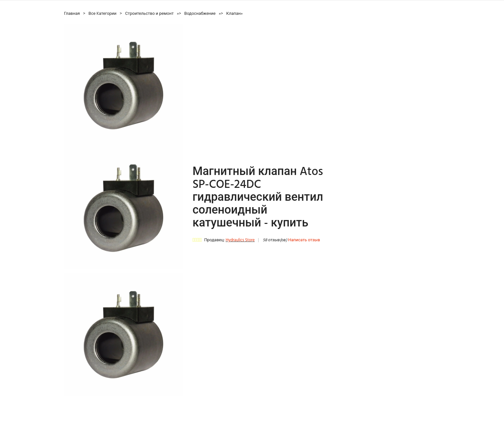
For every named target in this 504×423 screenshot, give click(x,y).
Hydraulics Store (240, 240)
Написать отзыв (304, 240)
